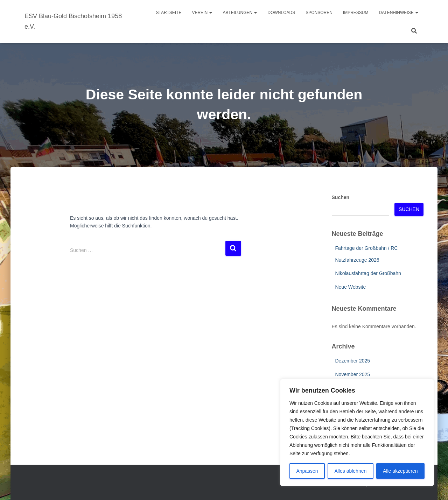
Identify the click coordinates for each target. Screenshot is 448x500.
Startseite (169, 13)
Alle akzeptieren (400, 471)
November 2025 (353, 374)
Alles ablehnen (350, 471)
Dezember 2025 (353, 361)
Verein (202, 13)
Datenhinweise (399, 13)
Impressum (356, 13)
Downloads (281, 13)
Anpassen (307, 471)
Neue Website (351, 287)
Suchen (341, 197)
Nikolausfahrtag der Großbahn (368, 273)
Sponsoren (319, 13)
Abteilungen (240, 13)
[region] (357, 432)
